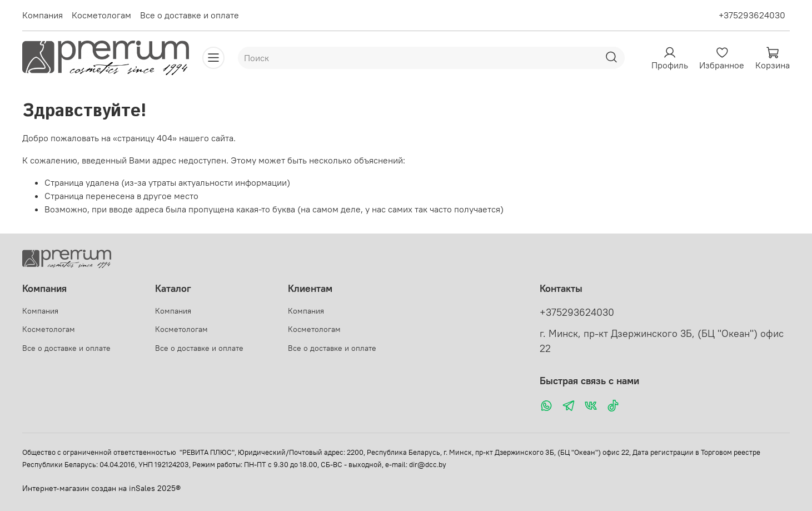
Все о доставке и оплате (190, 15)
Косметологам (101, 15)
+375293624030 (752, 15)
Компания (43, 15)
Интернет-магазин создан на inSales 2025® (101, 488)
